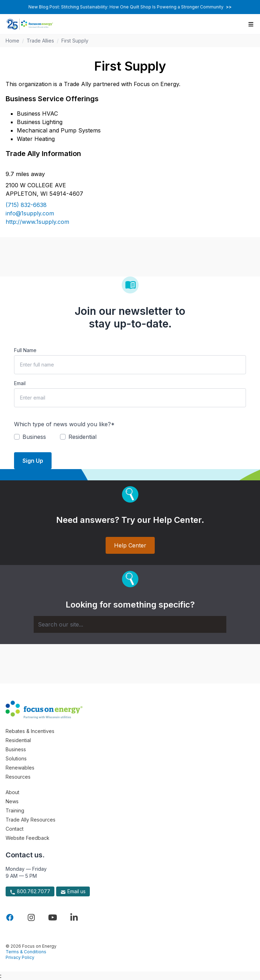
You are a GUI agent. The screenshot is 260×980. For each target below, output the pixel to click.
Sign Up (33, 461)
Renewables (20, 768)
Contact (15, 829)
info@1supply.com (30, 213)
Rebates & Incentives (30, 731)
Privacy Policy (20, 957)
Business (16, 749)
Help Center (130, 545)
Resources (18, 777)
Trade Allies (40, 41)
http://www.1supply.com (37, 222)
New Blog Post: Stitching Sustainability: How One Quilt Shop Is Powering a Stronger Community (130, 7)
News (12, 801)
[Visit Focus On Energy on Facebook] (10, 917)
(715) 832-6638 (26, 205)
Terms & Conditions (26, 952)
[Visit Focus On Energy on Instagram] (31, 917)
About (12, 792)
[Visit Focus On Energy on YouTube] (53, 917)
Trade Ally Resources (31, 820)
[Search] (130, 624)
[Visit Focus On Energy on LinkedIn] (74, 917)
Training (15, 810)
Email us (73, 891)
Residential (18, 740)
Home (12, 41)
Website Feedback (28, 838)
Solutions (16, 758)
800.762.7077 (30, 891)
